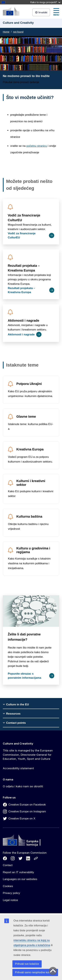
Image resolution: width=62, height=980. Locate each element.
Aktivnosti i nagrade (23, 320)
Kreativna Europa (30, 449)
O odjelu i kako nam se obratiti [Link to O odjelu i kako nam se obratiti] (23, 786)
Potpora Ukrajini (29, 384)
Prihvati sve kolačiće (27, 964)
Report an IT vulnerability (18, 872)
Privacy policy (11, 893)
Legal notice (10, 900)
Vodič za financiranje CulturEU (24, 218)
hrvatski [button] (41, 12)
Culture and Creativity (18, 744)
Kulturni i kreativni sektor (31, 483)
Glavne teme (26, 417)
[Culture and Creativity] (11, 11)
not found (18, 32)
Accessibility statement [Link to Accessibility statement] (18, 768)
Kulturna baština (29, 516)
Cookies (8, 886)
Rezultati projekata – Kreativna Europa (24, 268)
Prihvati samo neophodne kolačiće (35, 972)
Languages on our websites (20, 879)
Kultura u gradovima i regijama (33, 550)
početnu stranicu (37, 146)
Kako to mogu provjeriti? (45, 2)
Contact (8, 865)
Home (6, 32)
